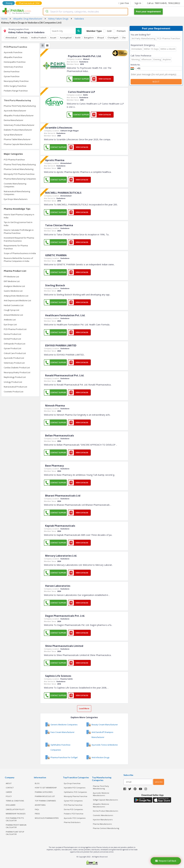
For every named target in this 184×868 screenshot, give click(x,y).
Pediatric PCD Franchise (74, 814)
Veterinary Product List (14, 363)
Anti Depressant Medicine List (17, 300)
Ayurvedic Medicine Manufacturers (101, 794)
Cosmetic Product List (14, 392)
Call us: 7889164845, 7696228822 (164, 3)
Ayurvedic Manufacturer (15, 111)
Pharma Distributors (72, 822)
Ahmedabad (11, 38)
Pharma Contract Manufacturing (19, 169)
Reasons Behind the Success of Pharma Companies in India (18, 260)
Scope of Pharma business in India (20, 253)
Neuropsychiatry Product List (17, 372)
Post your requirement (148, 11)
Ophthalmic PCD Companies (75, 792)
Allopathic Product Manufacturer (19, 115)
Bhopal (101, 38)
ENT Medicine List (12, 281)
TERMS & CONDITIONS (15, 801)
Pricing (9, 3)
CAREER (9, 792)
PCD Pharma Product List (15, 329)
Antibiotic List (10, 320)
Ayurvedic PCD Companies (75, 818)
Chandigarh (113, 38)
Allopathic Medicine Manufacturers (101, 805)
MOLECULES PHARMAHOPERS (47, 818)
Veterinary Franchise (13, 67)
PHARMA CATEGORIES (44, 792)
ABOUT (9, 783)
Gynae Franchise (12, 76)
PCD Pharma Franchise (14, 160)
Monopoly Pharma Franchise (76, 796)
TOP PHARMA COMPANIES (45, 801)
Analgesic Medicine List (14, 286)
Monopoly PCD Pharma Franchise (19, 174)
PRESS (37, 814)
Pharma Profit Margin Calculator (16, 826)
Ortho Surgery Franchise (15, 86)
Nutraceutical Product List (15, 387)
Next (156, 82)
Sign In (138, 3)
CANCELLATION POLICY (15, 809)
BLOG (37, 783)
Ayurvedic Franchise (13, 52)
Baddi (78, 38)
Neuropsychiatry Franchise (16, 81)
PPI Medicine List (11, 277)
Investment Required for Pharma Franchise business (19, 239)
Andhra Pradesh (39, 38)
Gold (109, 31)
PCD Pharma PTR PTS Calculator (15, 819)
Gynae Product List (12, 348)
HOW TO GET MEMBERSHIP (46, 788)
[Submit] (47, 12)
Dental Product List (12, 339)
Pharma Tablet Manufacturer (17, 139)
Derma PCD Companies (73, 809)
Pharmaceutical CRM (29, 3)
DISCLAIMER (11, 805)
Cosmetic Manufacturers (103, 815)
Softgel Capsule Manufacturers (105, 800)
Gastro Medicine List (13, 291)
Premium (121, 31)
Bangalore (89, 38)
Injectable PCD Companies (75, 788)
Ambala (24, 38)
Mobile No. (135, 65)
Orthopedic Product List (15, 344)
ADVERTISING (40, 805)
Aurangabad (66, 38)
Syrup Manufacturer (13, 135)
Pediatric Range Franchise (16, 91)
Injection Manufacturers (103, 820)
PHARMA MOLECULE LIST (45, 796)
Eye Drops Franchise (72, 783)
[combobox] (85, 12)
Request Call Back (166, 861)
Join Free (124, 3)
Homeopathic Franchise (15, 62)
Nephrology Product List (15, 377)
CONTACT (10, 788)
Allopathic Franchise (13, 57)
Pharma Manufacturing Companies (20, 179)
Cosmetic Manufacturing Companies (15, 185)
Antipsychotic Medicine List (16, 296)
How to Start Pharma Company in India (19, 216)
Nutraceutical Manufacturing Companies (17, 193)
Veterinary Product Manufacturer (19, 125)
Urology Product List (13, 382)
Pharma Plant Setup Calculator (15, 833)
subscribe (159, 782)
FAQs (37, 809)
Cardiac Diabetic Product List (17, 368)
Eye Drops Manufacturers (16, 199)
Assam (53, 38)
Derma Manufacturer (14, 120)
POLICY (9, 796)
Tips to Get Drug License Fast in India (18, 224)
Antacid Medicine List (13, 315)
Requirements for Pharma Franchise (16, 247)
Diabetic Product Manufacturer (18, 130)
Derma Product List (12, 334)
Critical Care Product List (15, 353)
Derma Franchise (12, 71)
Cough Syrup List (11, 310)
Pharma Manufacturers (102, 824)
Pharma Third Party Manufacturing (20, 106)
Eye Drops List (10, 324)
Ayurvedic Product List (14, 358)
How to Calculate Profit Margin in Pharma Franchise (19, 232)
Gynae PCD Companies (73, 801)
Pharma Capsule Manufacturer (18, 144)
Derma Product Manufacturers (105, 811)
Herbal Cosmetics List (14, 305)
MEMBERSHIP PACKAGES (16, 814)
